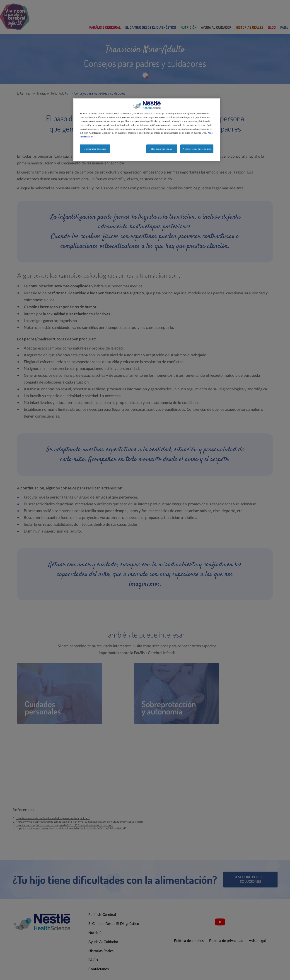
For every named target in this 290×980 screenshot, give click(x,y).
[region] (147, 130)
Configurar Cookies (95, 149)
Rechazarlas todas (161, 149)
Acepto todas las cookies (197, 149)
